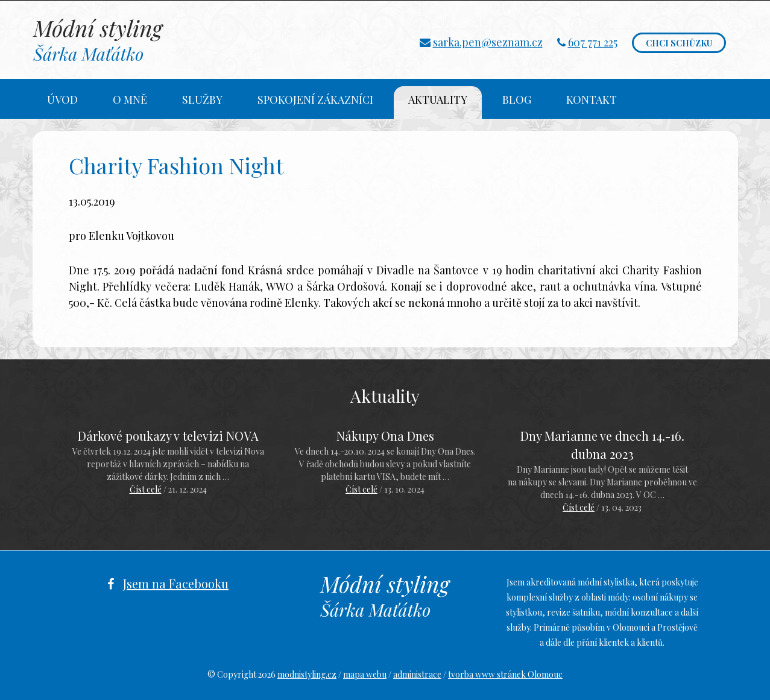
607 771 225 (593, 42)
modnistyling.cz (307, 674)
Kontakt (592, 99)
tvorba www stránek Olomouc (505, 674)
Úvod (62, 99)
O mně (130, 99)
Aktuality (438, 99)
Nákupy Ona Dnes (385, 436)
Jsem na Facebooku (176, 583)
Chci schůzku (679, 43)
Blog (517, 99)
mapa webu (365, 674)
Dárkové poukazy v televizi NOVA (168, 436)
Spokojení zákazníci (315, 99)
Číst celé (146, 489)
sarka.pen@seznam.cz (488, 42)
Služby (202, 99)
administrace (417, 674)
